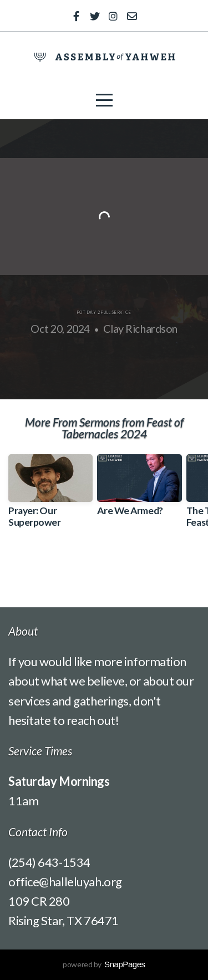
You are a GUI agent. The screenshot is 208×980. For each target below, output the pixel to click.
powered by (104, 964)
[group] (50, 495)
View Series (104, 569)
